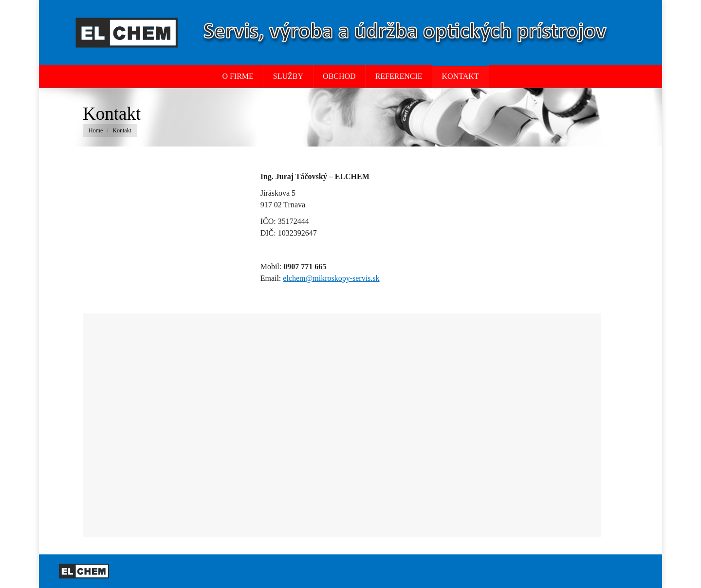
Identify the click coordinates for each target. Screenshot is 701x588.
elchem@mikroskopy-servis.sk (331, 278)
